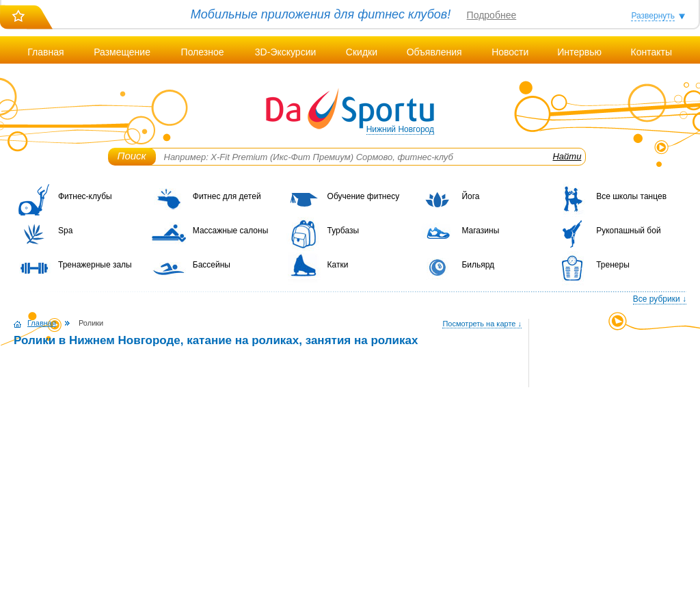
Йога (470, 196)
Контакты (651, 52)
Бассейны (212, 265)
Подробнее (492, 15)
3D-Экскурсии (285, 52)
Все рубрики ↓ (660, 299)
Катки (338, 265)
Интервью (579, 52)
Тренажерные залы (95, 265)
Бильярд (478, 265)
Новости (510, 52)
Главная (45, 52)
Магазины (480, 231)
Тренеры (613, 265)
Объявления (434, 52)
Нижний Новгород (400, 129)
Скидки (362, 52)
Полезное (203, 52)
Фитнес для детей (227, 196)
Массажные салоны (231, 231)
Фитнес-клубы (85, 196)
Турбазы (343, 231)
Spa (65, 231)
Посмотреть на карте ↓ (482, 324)
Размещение (122, 52)
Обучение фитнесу (364, 196)
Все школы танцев (631, 196)
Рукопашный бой (628, 231)
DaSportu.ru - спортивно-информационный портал (350, 109)
